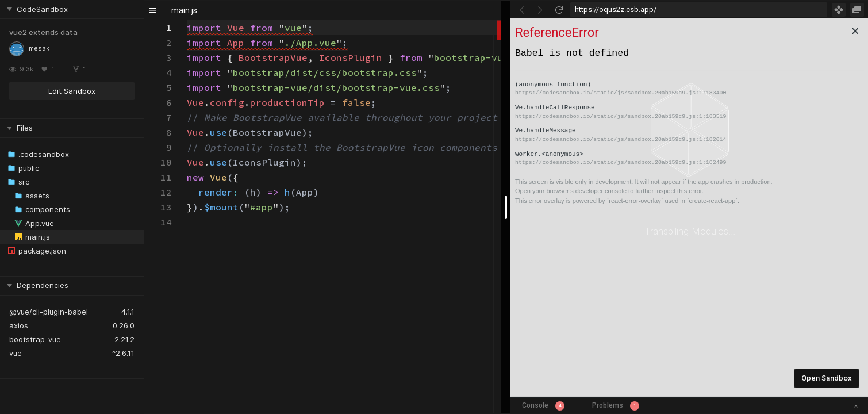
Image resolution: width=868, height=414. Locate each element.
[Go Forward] (540, 10)
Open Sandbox (827, 378)
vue (16, 353)
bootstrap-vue (35, 339)
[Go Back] (522, 10)
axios (19, 325)
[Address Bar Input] (699, 10)
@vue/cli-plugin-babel (49, 312)
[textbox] (187, 20)
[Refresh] (559, 10)
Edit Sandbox (72, 91)
